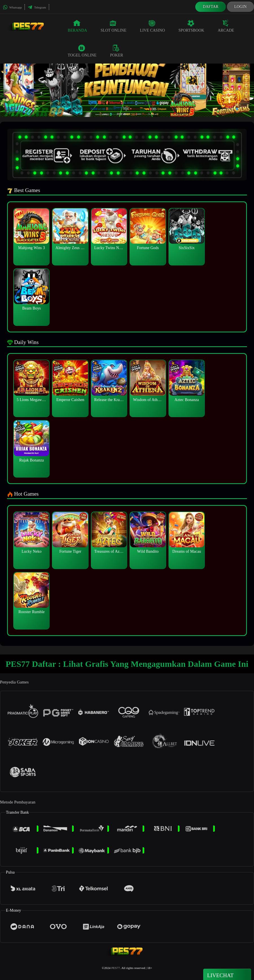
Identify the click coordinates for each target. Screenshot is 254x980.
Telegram (37, 7)
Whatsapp (12, 7)
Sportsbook (191, 26)
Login (240, 7)
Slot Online (113, 26)
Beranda (77, 26)
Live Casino (153, 26)
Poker (117, 51)
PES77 (115, 968)
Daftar (211, 7)
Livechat (227, 975)
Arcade (226, 26)
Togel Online (82, 51)
